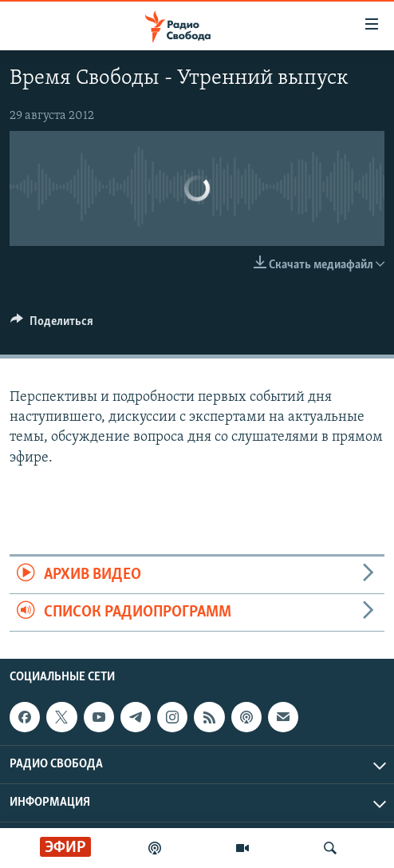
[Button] (52, 325)
